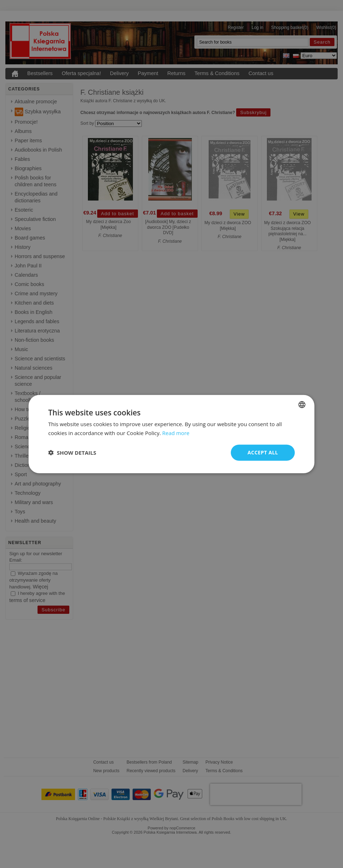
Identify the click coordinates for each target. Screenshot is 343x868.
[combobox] (302, 405)
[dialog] (171, 434)
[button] (72, 453)
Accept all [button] (263, 452)
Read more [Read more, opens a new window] (176, 433)
